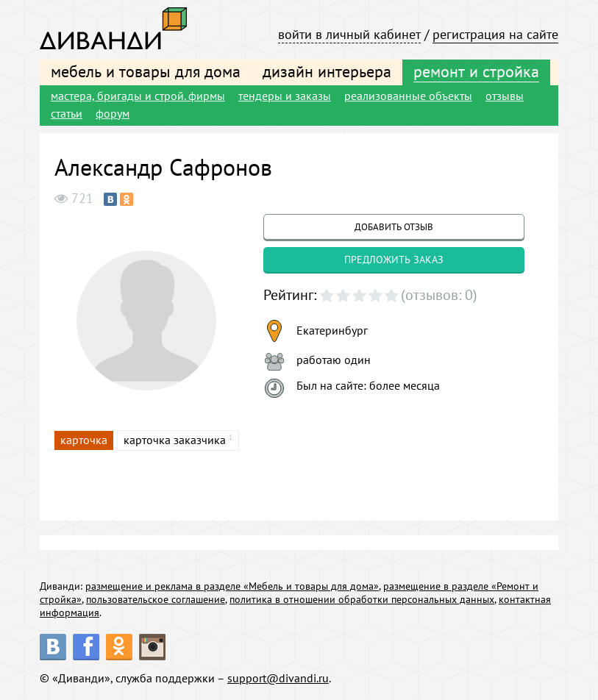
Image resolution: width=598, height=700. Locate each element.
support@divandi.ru (278, 678)
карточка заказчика (175, 440)
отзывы (505, 96)
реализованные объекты (408, 96)
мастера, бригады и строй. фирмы (138, 96)
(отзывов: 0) (439, 295)
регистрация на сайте (495, 34)
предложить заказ (394, 260)
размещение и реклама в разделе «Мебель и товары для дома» (232, 586)
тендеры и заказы (285, 96)
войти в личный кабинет (349, 34)
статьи (67, 113)
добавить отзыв (394, 227)
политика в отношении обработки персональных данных (362, 599)
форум (113, 113)
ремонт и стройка (476, 71)
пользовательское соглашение (156, 599)
